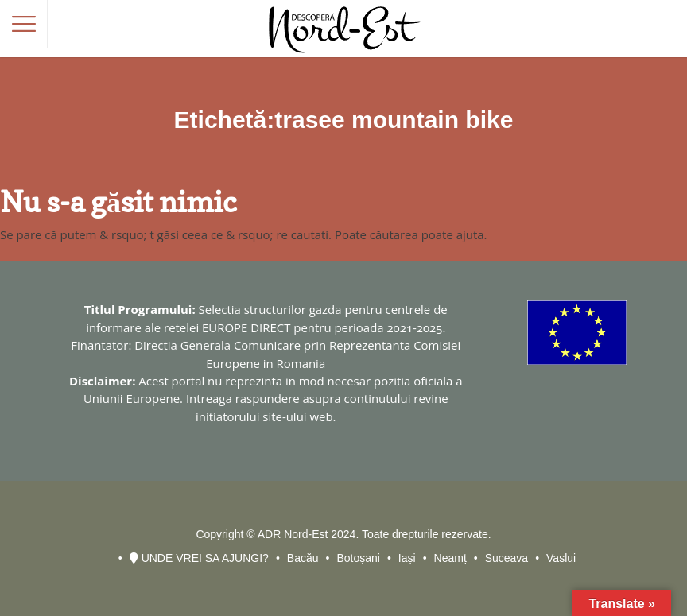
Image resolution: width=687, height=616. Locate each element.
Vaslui (561, 558)
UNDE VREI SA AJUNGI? (199, 558)
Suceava (507, 558)
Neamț (450, 558)
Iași (407, 558)
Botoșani (358, 558)
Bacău (303, 558)
